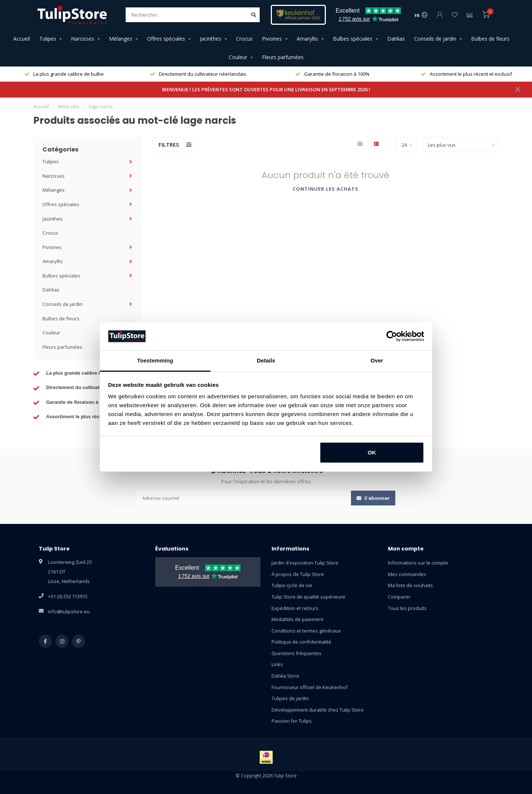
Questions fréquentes (296, 653)
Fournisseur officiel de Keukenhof (310, 687)
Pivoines (272, 39)
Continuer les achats (325, 189)
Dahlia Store (285, 676)
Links (277, 664)
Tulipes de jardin (290, 698)
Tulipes (48, 39)
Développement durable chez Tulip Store (318, 710)
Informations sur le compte (418, 563)
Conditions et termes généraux (306, 631)
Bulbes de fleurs (490, 39)
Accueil (22, 39)
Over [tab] (377, 360)
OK (372, 452)
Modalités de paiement (297, 619)
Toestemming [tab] (155, 360)
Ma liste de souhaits (410, 585)
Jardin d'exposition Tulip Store (305, 563)
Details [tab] (266, 360)
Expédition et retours (295, 608)
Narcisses (83, 39)
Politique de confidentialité (301, 642)
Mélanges (121, 39)
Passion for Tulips (292, 721)
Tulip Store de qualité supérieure (308, 597)
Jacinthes (211, 39)
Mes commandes (407, 574)
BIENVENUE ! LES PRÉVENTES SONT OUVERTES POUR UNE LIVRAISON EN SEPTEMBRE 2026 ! (266, 89)
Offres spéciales (166, 39)
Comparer (399, 597)
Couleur (238, 57)
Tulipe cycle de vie (292, 585)
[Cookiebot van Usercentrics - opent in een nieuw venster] (392, 336)
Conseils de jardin (435, 39)
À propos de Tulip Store (298, 574)
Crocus (244, 39)
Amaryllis (307, 39)
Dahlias (396, 39)
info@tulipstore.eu (69, 611)
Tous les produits (407, 608)
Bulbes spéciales (353, 39)
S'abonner (373, 498)
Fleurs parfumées (283, 57)
